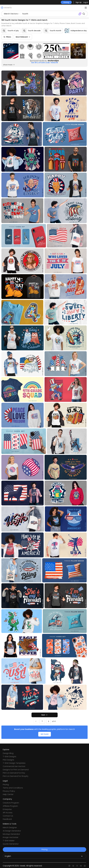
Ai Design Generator (12, 831)
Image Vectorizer (11, 837)
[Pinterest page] (77, 866)
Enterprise (7, 809)
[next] (45, 715)
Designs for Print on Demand (16, 770)
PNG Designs (8, 760)
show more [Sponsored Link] (9, 65)
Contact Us (8, 816)
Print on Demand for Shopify (16, 776)
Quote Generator (11, 844)
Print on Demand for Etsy (14, 773)
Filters (7, 37)
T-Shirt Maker (9, 841)
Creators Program (11, 803)
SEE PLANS (45, 734)
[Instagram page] (69, 866)
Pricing (6, 785)
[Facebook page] (73, 866)
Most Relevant (23, 37)
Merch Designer (10, 828)
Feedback (7, 819)
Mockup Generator (11, 834)
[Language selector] (44, 856)
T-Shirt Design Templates (14, 763)
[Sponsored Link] (11, 51)
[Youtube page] (81, 866)
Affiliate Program (10, 806)
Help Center (8, 794)
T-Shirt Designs (10, 757)
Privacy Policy (9, 791)
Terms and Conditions (13, 788)
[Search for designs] (50, 14)
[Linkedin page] (85, 866)
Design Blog (8, 753)
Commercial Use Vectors (14, 766)
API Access (8, 813)
